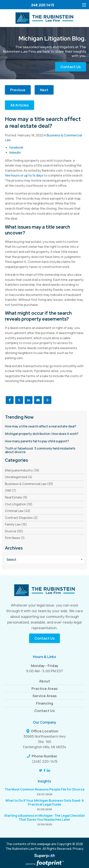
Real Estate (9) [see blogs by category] (16, 497)
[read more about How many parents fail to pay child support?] (44, 441)
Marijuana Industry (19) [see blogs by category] (22, 470)
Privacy (78, 849)
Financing (45, 703)
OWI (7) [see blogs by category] (11, 490)
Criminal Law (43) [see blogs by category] (18, 511)
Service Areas (45, 696)
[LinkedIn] (48, 770)
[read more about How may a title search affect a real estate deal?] (44, 426)
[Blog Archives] (44, 559)
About (44, 681)
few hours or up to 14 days (24, 175)
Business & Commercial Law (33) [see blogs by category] (29, 484)
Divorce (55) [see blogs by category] (14, 531)
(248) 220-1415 (45, 761)
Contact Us (71, 67)
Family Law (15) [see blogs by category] (16, 524)
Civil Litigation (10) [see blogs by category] (19, 504)
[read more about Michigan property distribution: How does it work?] (44, 434)
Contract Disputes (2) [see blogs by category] (21, 518)
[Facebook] (45, 770)
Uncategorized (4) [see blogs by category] (19, 477)
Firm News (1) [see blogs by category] (15, 538)
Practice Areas (45, 689)
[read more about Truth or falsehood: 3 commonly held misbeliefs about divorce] (44, 450)
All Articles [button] (19, 105)
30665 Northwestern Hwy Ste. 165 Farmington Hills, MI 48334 (45, 742)
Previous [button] (18, 90)
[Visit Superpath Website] (45, 856)
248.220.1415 (43, 5)
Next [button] (44, 90)
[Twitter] (41, 770)
